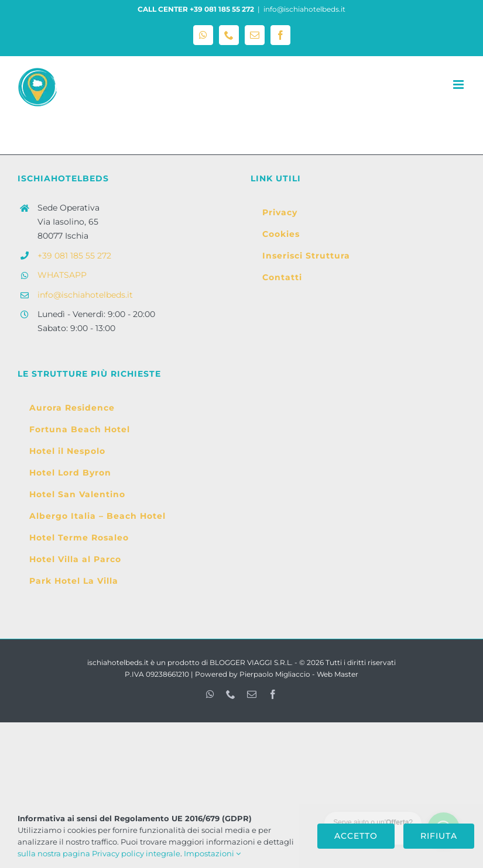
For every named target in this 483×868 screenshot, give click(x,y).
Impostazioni (212, 853)
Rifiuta (439, 836)
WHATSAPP (62, 275)
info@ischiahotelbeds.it (304, 9)
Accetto (356, 836)
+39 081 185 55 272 (74, 256)
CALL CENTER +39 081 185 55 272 (196, 9)
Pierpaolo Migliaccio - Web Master (299, 674)
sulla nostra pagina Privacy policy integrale (99, 853)
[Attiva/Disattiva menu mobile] (459, 85)
